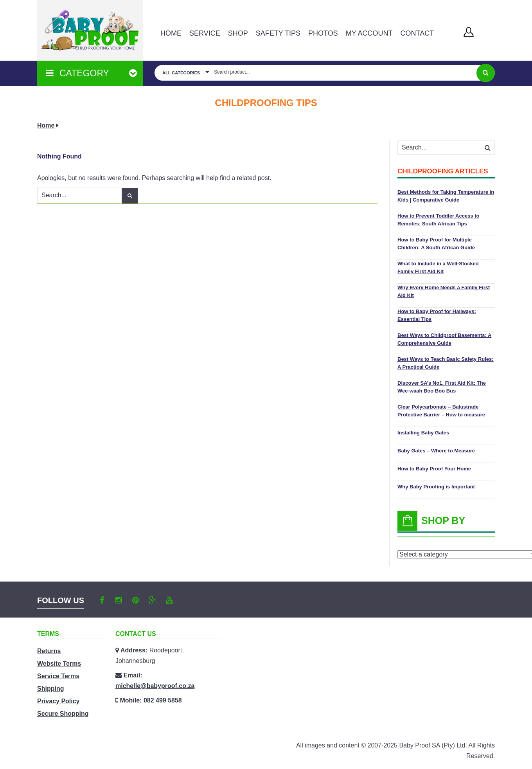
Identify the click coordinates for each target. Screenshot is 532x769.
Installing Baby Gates (423, 433)
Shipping (50, 689)
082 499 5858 (163, 700)
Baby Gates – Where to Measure (436, 451)
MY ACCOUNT (369, 33)
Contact (417, 33)
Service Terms (58, 676)
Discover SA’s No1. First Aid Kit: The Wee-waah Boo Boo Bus (442, 387)
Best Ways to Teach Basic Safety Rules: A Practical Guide (446, 363)
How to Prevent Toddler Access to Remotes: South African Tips (439, 220)
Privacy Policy (58, 701)
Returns (49, 651)
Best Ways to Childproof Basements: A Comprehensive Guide (444, 339)
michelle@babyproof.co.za (155, 686)
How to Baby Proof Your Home (434, 469)
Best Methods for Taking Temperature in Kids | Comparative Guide (446, 196)
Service (205, 33)
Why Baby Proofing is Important (436, 487)
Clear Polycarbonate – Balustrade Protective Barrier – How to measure (441, 411)
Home (171, 33)
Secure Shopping (63, 714)
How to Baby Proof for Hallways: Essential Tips (437, 315)
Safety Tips (278, 33)
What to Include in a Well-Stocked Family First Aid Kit (438, 267)
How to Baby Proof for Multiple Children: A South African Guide (436, 244)
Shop (238, 33)
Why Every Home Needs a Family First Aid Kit (444, 291)
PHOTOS (323, 33)
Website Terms (59, 664)
